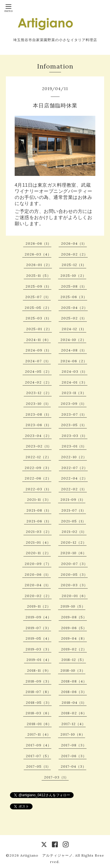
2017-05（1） (38, 766)
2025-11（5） (38, 275)
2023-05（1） (74, 425)
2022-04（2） (74, 478)
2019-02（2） (74, 649)
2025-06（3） (74, 297)
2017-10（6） (73, 734)
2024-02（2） (38, 382)
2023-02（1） (39, 446)
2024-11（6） (38, 340)
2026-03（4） (38, 254)
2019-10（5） (73, 606)
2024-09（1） (38, 350)
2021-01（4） (38, 542)
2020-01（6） (75, 596)
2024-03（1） (75, 371)
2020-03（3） (74, 585)
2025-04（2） (74, 308)
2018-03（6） (38, 713)
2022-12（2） (38, 457)
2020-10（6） (73, 553)
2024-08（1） (74, 350)
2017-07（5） (38, 756)
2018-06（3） (74, 692)
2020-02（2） (38, 596)
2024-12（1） (74, 329)
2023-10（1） (38, 404)
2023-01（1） (74, 446)
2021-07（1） (74, 510)
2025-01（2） (39, 329)
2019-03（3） (38, 649)
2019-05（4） (38, 638)
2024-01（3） (75, 382)
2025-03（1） (38, 318)
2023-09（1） (74, 404)
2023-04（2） (38, 436)
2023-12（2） (39, 393)
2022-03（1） (38, 489)
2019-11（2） (39, 606)
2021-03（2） (39, 532)
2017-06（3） (74, 756)
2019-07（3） (38, 628)
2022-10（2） (74, 457)
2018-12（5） (74, 660)
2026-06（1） (38, 243)
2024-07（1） (38, 361)
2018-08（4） (74, 681)
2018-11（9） (39, 670)
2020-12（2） (74, 542)
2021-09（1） (73, 499)
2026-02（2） (74, 254)
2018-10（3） (73, 670)
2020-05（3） (74, 574)
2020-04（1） (38, 585)
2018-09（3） (38, 681)
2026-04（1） (74, 243)
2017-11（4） (39, 734)
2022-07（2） (75, 468)
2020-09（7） (38, 564)
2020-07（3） (74, 564)
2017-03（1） (56, 777)
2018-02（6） (74, 713)
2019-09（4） (38, 617)
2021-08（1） (39, 510)
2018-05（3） (39, 702)
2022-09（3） (38, 468)
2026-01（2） (39, 265)
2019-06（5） (74, 628)
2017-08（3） (74, 745)
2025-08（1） (74, 286)
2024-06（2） (74, 361)
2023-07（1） (74, 414)
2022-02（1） (74, 489)
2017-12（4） (73, 724)
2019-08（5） (74, 617)
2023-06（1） (38, 425)
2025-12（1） (74, 265)
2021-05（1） (73, 521)
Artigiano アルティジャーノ (46, 855)
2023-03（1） (75, 436)
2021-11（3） (39, 499)
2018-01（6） (39, 724)
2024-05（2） (38, 371)
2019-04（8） (74, 638)
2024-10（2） (73, 340)
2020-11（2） (38, 553)
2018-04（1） (74, 702)
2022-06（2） (38, 478)
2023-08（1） (38, 414)
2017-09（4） (39, 745)
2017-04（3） (73, 766)
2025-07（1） (38, 297)
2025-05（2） (38, 308)
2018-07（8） (38, 692)
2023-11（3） (74, 393)
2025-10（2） (73, 275)
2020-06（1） (38, 574)
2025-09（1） (38, 286)
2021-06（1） (39, 521)
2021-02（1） (74, 532)
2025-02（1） (74, 318)
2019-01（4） (39, 660)
